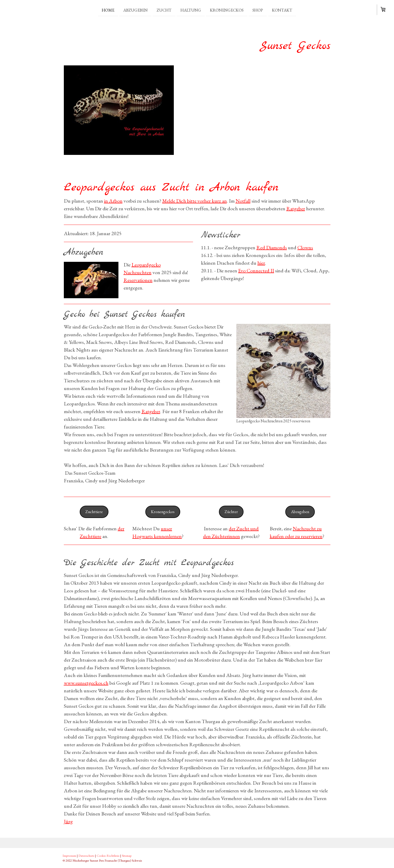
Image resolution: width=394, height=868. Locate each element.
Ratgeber (296, 208)
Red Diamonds (272, 247)
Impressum (69, 856)
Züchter (231, 512)
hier (261, 263)
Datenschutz (86, 856)
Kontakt (282, 10)
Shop (258, 10)
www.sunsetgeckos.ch (86, 683)
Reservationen (138, 280)
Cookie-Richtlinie (108, 856)
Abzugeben (135, 10)
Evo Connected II (256, 271)
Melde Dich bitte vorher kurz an (195, 201)
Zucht (164, 10)
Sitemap (127, 856)
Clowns (305, 247)
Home (108, 10)
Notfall (243, 201)
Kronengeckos (227, 10)
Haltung (191, 10)
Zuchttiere (94, 512)
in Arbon (113, 201)
